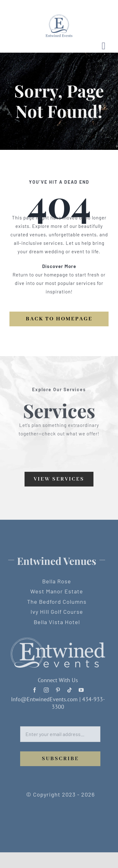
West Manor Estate (55, 591)
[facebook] (35, 688)
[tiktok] (70, 688)
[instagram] (46, 688)
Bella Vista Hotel (55, 622)
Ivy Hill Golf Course (55, 612)
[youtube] (81, 688)
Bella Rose (55, 581)
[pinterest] (58, 688)
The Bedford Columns (55, 602)
